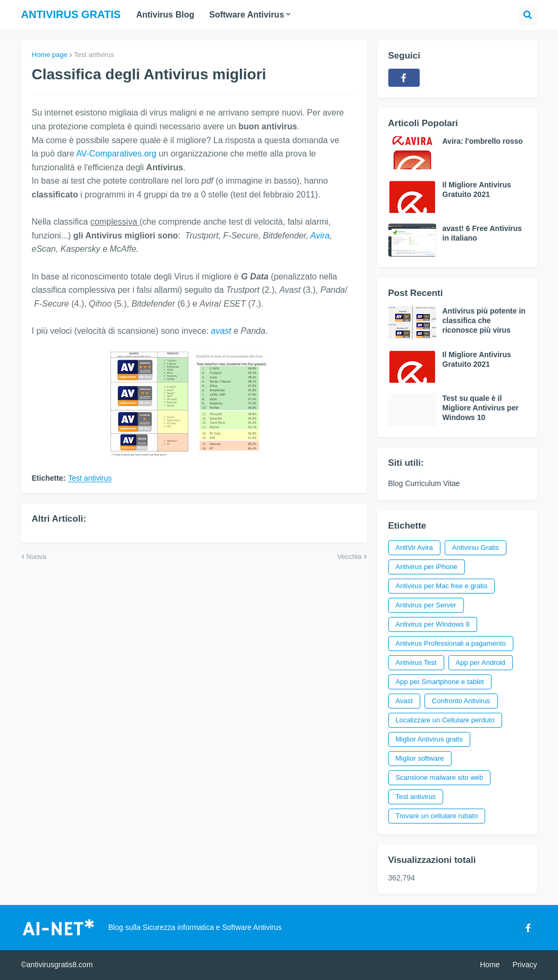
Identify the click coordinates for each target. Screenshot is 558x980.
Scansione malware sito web (440, 777)
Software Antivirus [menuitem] (247, 15)
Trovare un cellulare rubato (437, 816)
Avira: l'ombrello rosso (483, 141)
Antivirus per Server (426, 605)
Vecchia (349, 557)
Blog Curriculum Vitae (424, 483)
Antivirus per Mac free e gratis (442, 586)
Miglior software (420, 758)
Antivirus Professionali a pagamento (451, 643)
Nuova (37, 557)
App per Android (481, 662)
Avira (320, 236)
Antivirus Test (416, 662)
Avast (404, 701)
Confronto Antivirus (461, 701)
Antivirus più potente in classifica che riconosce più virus (484, 320)
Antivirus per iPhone (427, 567)
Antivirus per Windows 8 (433, 624)
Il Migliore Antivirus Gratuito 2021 (477, 190)
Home (490, 965)
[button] (528, 15)
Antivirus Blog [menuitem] (165, 15)
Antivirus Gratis (71, 14)
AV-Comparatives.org (116, 154)
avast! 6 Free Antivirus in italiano (482, 233)
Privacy (525, 965)
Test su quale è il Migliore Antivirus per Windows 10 (481, 408)
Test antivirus (94, 55)
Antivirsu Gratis (476, 547)
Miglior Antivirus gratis (429, 739)
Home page (50, 55)
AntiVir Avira (414, 547)
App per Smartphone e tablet (440, 682)
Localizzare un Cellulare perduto (445, 720)
